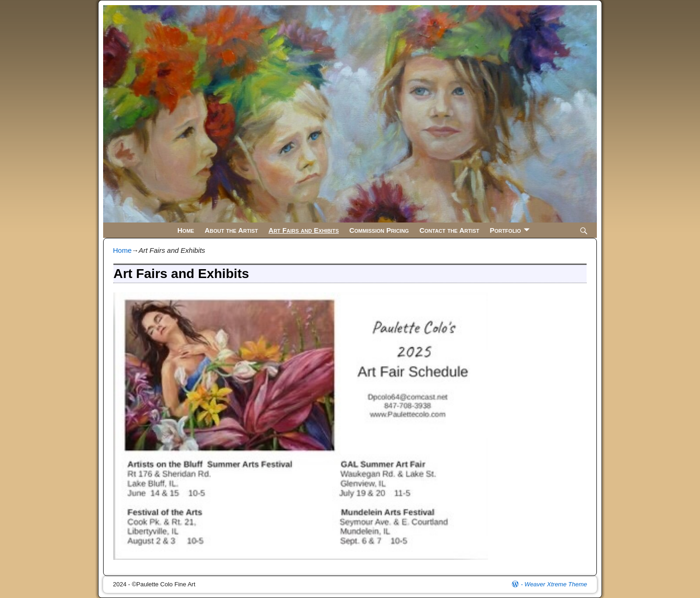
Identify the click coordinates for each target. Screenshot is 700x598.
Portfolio (505, 230)
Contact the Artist (449, 230)
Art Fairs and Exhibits (304, 230)
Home (186, 230)
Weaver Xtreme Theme (556, 584)
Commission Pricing (379, 230)
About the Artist (231, 230)
